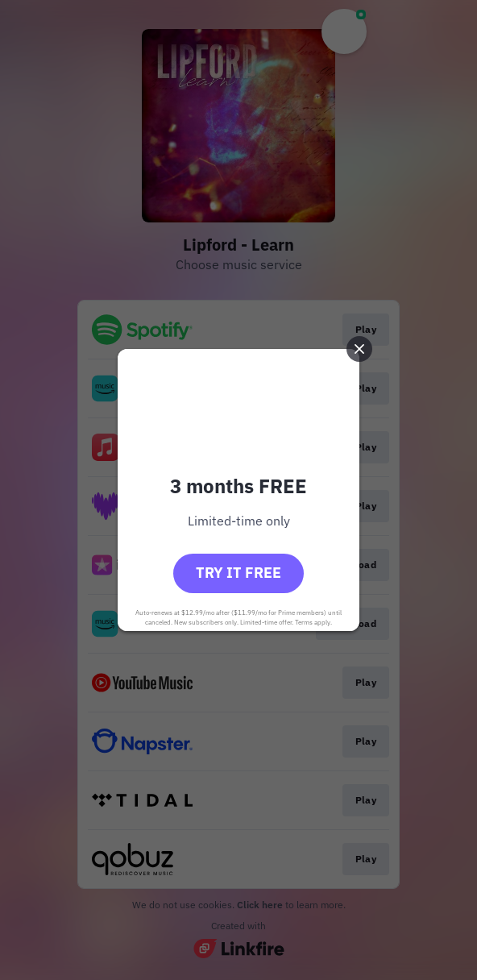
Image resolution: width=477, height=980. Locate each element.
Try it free (238, 573)
